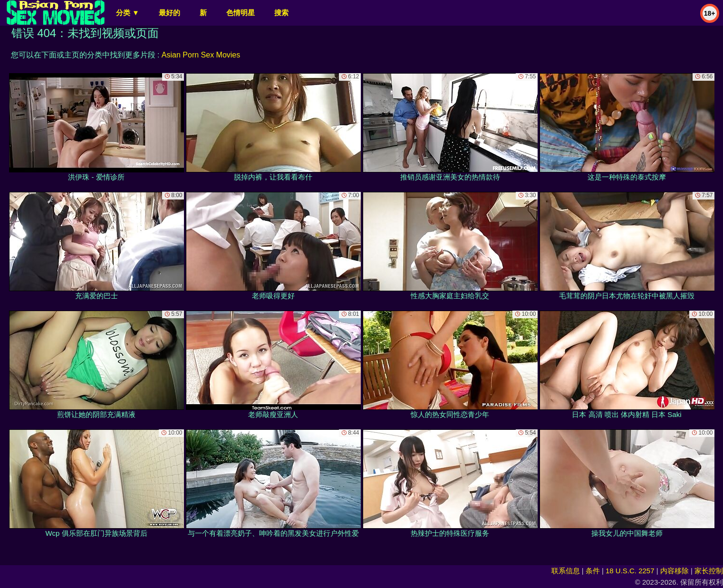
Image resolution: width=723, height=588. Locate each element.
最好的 (169, 13)
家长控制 (709, 571)
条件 (593, 571)
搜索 (281, 13)
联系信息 (566, 571)
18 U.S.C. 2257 (630, 571)
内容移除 (675, 571)
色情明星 (241, 13)
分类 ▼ (128, 13)
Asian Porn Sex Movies (201, 55)
